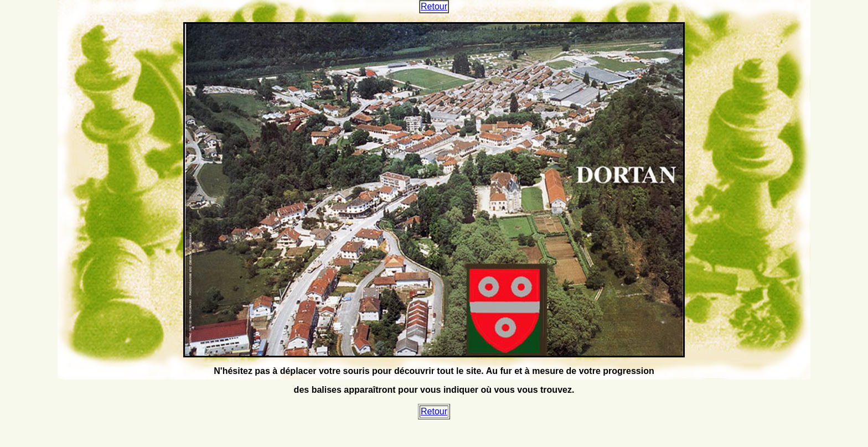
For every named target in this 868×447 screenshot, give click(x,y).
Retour (434, 6)
